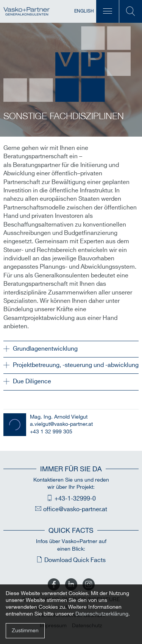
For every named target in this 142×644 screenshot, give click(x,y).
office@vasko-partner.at (75, 509)
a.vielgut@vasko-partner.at (61, 424)
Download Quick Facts (75, 560)
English (84, 11)
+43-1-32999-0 (75, 499)
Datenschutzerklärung (102, 614)
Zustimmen (25, 631)
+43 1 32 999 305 (51, 432)
